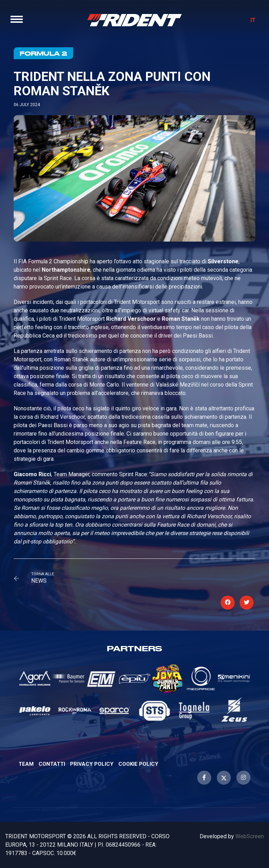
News (39, 581)
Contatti (52, 764)
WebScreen (250, 836)
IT (253, 20)
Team (26, 764)
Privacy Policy (92, 764)
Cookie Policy (138, 764)
